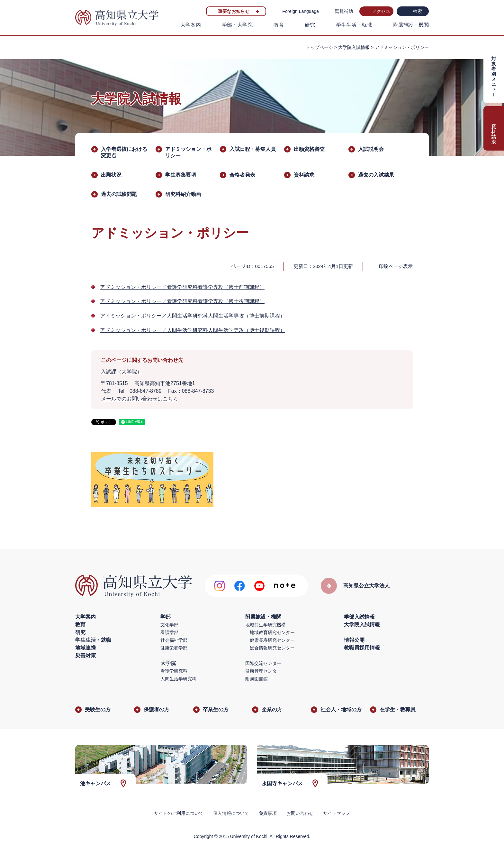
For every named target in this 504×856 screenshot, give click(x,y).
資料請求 (304, 175)
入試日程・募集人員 (253, 149)
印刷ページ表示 (396, 266)
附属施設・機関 (411, 25)
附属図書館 (256, 679)
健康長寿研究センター (272, 640)
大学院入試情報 (354, 47)
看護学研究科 (174, 671)
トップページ (319, 47)
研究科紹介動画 (183, 194)
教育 (279, 25)
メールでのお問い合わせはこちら (139, 399)
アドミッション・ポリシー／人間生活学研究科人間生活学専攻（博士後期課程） (193, 330)
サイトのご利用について (179, 813)
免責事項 (268, 813)
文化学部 (169, 625)
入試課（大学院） (122, 372)
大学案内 (191, 25)
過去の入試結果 (376, 175)
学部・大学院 (237, 25)
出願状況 (111, 175)
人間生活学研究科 (178, 679)
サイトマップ (337, 813)
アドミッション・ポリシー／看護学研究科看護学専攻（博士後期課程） (182, 301)
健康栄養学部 (174, 648)
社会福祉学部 (174, 640)
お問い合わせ (300, 813)
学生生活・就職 (354, 25)
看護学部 (169, 632)
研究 (310, 25)
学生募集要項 (181, 175)
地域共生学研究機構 (265, 625)
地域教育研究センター (272, 632)
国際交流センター (263, 663)
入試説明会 (371, 149)
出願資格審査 (309, 149)
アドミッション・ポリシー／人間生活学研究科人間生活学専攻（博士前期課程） (193, 316)
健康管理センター (263, 671)
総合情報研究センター (272, 648)
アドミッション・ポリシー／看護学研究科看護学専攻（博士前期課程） (182, 287)
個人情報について (231, 813)
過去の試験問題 (119, 194)
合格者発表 (242, 175)
